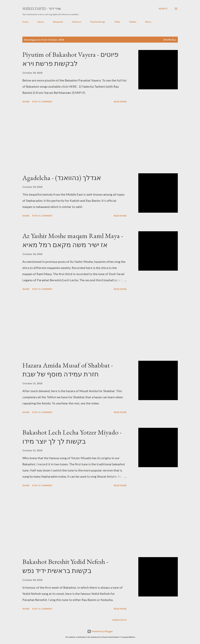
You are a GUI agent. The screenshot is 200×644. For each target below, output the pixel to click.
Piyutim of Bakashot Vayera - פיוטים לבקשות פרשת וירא (70, 59)
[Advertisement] (74, 139)
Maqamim (58, 22)
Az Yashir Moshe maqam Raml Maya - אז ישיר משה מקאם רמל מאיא (73, 240)
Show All (170, 40)
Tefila (117, 22)
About (41, 22)
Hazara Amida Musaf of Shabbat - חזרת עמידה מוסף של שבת (68, 370)
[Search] (163, 9)
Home (25, 22)
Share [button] (26, 102)
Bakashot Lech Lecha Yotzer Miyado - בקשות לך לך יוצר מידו (72, 437)
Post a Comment (42, 102)
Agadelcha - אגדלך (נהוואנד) (62, 178)
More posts (120, 620)
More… (149, 22)
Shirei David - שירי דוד (42, 9)
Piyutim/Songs (98, 22)
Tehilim (133, 22)
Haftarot (77, 22)
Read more (120, 102)
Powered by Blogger (100, 631)
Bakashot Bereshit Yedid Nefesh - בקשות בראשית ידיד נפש (65, 566)
